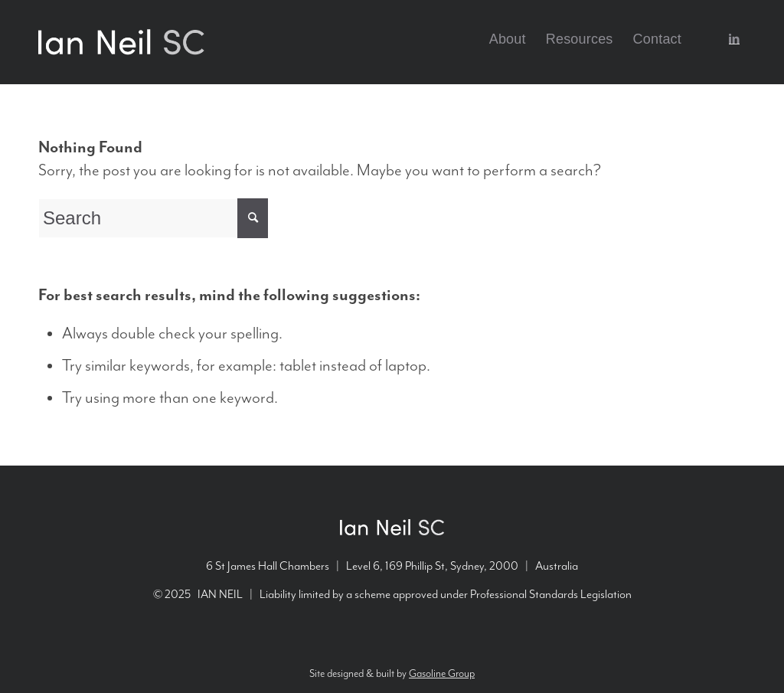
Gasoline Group (442, 674)
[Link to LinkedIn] (734, 38)
